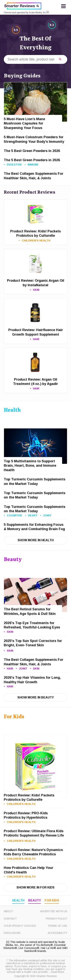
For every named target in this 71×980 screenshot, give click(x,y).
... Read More (56, 972)
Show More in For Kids (35, 887)
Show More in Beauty (36, 697)
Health (18, 900)
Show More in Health (36, 540)
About (8, 911)
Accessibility (57, 933)
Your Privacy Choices (20, 926)
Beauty (35, 900)
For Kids (52, 900)
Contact (10, 919)
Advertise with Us (54, 911)
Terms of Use (57, 926)
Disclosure (12, 933)
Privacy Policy (57, 919)
